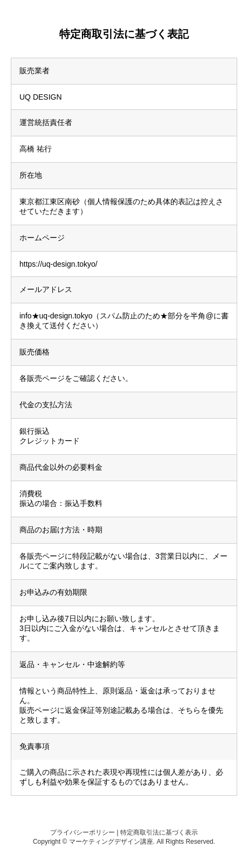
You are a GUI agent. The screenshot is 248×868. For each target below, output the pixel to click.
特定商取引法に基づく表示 (159, 832)
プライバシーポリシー (82, 832)
